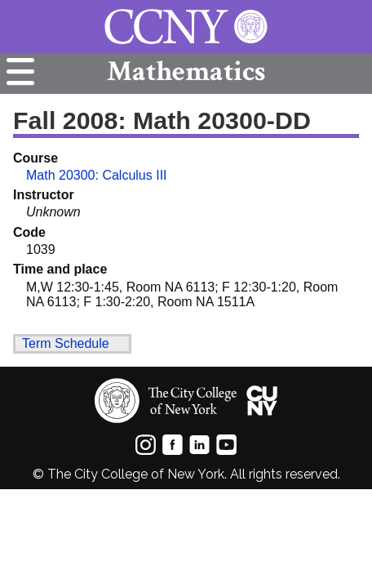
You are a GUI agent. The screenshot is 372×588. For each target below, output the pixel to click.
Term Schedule (66, 343)
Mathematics (186, 71)
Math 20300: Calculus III (97, 175)
